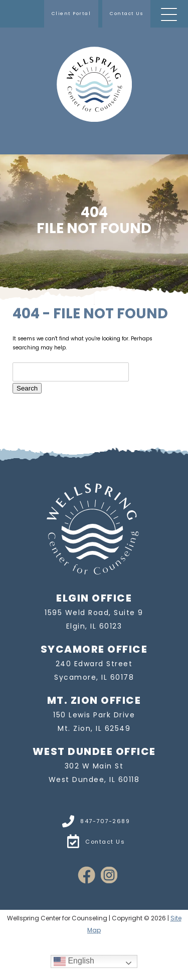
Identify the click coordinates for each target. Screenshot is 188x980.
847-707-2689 (94, 821)
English (74, 961)
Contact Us (126, 14)
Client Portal (71, 14)
